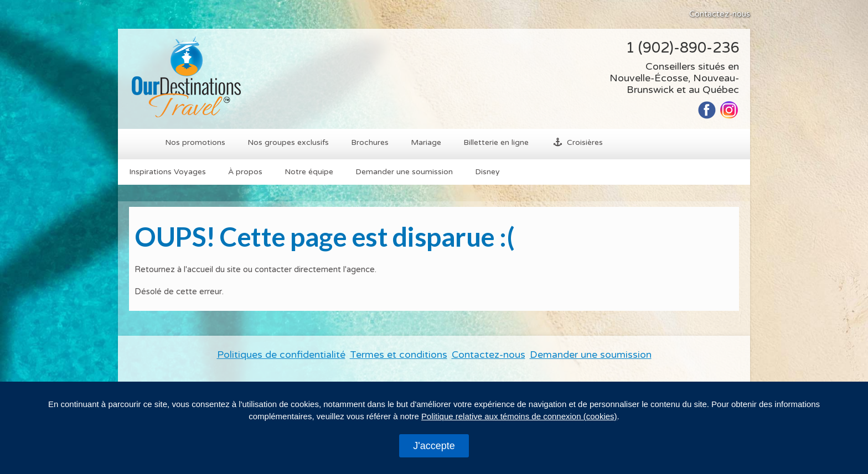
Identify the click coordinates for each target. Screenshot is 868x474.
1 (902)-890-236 (682, 48)
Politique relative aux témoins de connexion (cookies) (519, 416)
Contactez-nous (720, 14)
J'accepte (434, 446)
